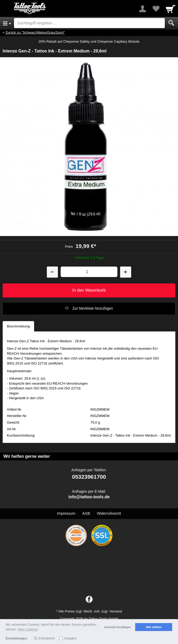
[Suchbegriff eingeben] (89, 23)
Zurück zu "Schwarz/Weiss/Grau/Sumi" (35, 32)
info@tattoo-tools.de (89, 497)
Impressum (66, 513)
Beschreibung (18, 326)
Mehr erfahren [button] (28, 629)
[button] (89, 309)
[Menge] (89, 272)
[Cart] (171, 9)
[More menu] (143, 9)
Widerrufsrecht (109, 513)
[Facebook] (89, 599)
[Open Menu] (7, 23)
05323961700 (89, 477)
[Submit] (171, 23)
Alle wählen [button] (154, 627)
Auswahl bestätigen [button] (118, 627)
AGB (86, 513)
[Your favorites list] (156, 9)
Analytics (70, 638)
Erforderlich (47, 638)
